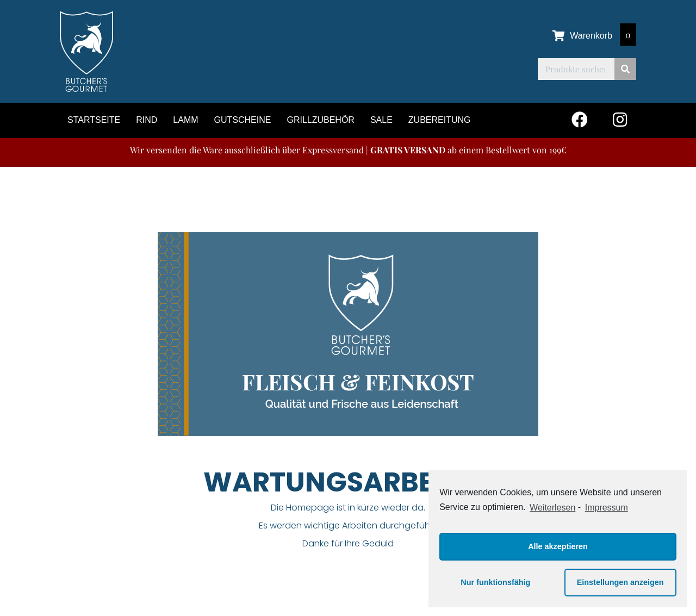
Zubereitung (440, 120)
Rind (147, 120)
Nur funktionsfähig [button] (495, 582)
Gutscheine (243, 120)
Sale (381, 120)
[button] (580, 119)
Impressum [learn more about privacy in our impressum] (607, 508)
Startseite (94, 120)
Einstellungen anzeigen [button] (620, 582)
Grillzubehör (320, 120)
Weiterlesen (552, 508)
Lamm (185, 120)
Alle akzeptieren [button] (558, 546)
